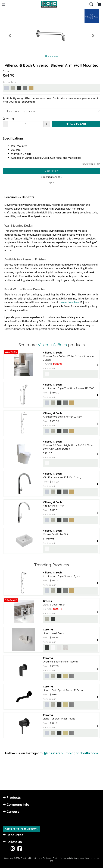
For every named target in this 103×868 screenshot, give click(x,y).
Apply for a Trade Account (21, 829)
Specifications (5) (51, 177)
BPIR (51, 183)
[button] (3, 4)
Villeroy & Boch (52, 345)
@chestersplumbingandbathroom (71, 753)
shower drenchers (69, 302)
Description (51, 171)
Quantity (8, 118)
